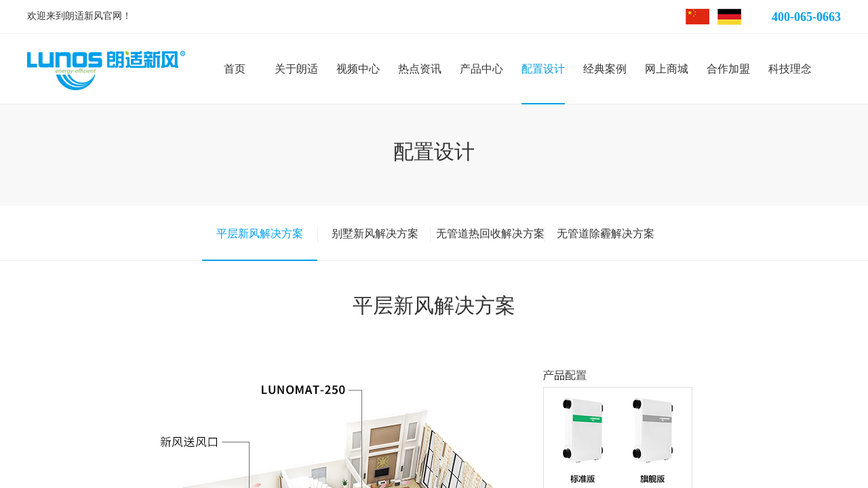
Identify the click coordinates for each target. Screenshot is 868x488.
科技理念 (790, 69)
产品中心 (481, 69)
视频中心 (358, 69)
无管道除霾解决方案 (606, 233)
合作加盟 (728, 69)
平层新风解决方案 (260, 233)
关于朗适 (296, 69)
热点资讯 (420, 69)
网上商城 (667, 69)
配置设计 (543, 69)
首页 (235, 69)
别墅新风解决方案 (375, 233)
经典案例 (605, 69)
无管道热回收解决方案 (490, 233)
